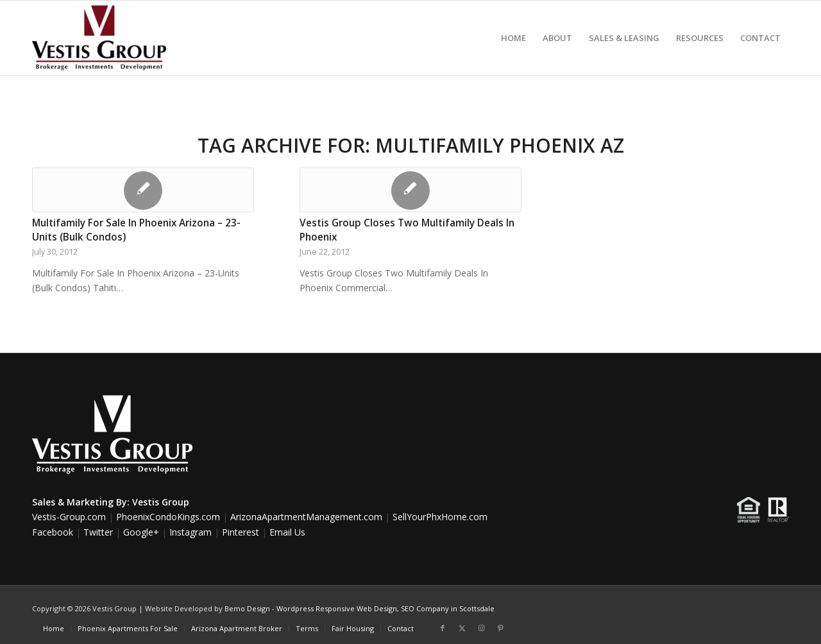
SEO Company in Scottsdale (448, 608)
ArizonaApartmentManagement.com (306, 517)
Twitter (98, 532)
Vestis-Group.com (69, 517)
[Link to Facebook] (443, 628)
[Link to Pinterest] (500, 628)
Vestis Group (161, 502)
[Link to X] (462, 628)
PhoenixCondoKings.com (168, 517)
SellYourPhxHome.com (440, 517)
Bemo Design (247, 608)
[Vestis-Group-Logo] (99, 38)
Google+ (141, 532)
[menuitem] (513, 38)
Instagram (190, 532)
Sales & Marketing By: (81, 502)
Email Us (287, 532)
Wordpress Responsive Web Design (337, 608)
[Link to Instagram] (481, 628)
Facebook (53, 532)
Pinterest (241, 532)
